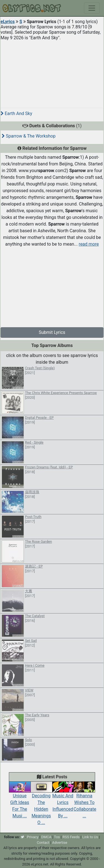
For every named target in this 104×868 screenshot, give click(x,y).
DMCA (46, 837)
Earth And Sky (16, 113)
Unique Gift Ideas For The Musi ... (20, 801)
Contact (43, 843)
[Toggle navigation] (92, 8)
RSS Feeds (71, 837)
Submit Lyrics (52, 332)
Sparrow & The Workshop (29, 136)
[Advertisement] (52, 72)
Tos (57, 837)
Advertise (60, 843)
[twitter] (22, 837)
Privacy (33, 837)
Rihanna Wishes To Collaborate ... (85, 801)
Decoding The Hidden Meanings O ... (41, 805)
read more (89, 244)
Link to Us (90, 837)
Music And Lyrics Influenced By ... (63, 801)
